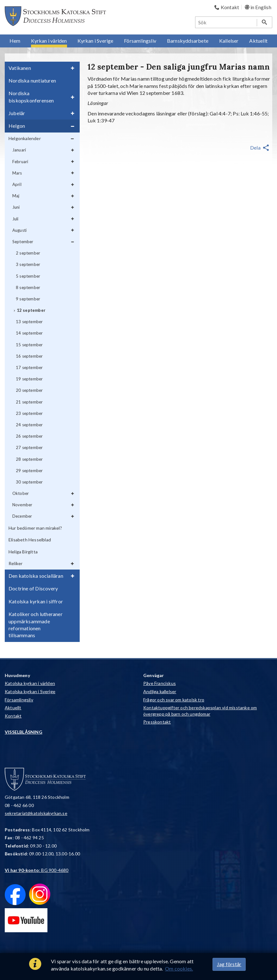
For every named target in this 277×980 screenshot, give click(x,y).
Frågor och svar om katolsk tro (174, 700)
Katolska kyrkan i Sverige (30, 691)
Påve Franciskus (160, 683)
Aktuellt (13, 708)
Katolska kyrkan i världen (30, 683)
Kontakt (13, 716)
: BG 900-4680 (37, 870)
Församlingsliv (19, 700)
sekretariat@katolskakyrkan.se (36, 813)
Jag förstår (229, 964)
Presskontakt (157, 722)
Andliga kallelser (160, 691)
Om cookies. (179, 968)
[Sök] (226, 22)
